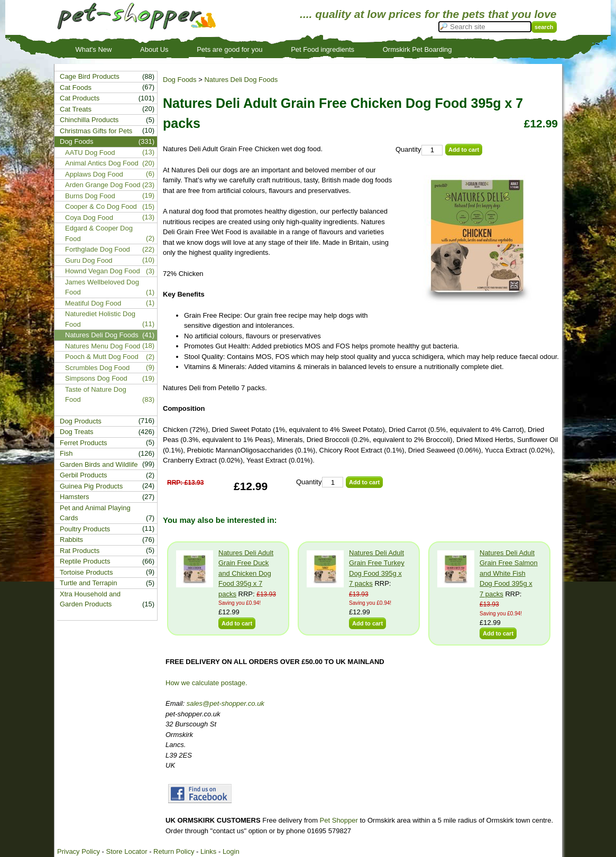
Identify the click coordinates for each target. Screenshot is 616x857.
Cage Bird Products (90, 76)
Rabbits (71, 540)
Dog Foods (180, 80)
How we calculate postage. (206, 683)
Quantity (408, 149)
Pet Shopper (339, 820)
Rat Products (80, 551)
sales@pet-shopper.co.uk (226, 703)
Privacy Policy (79, 851)
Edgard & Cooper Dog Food (99, 233)
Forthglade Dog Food (98, 249)
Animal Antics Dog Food (102, 163)
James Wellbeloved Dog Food (102, 287)
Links (208, 851)
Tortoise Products (86, 572)
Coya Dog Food (89, 218)
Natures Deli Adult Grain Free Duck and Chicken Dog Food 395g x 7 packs (246, 573)
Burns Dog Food (90, 196)
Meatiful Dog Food (93, 303)
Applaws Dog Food (94, 174)
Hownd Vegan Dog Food (103, 271)
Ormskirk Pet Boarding (417, 49)
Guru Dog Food (89, 260)
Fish (66, 453)
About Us (154, 49)
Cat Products (80, 98)
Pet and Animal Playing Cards (95, 513)
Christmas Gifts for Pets (96, 131)
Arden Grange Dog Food (103, 185)
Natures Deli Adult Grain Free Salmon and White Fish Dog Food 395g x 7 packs (509, 573)
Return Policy (174, 851)
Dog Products (81, 421)
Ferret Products (84, 443)
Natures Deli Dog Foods (241, 80)
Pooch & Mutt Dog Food (102, 357)
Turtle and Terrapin (88, 583)
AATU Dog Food (90, 153)
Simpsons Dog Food (96, 378)
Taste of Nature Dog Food (96, 395)
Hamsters (75, 497)
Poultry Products (85, 529)
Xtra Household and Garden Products (90, 599)
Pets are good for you (229, 49)
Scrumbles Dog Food (97, 368)
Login (231, 851)
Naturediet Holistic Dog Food (100, 319)
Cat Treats (76, 109)
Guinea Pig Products (91, 486)
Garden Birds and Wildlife (99, 464)
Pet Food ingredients (323, 49)
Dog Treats (77, 432)
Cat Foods (76, 87)
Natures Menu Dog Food (103, 346)
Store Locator (126, 851)
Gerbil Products (84, 475)
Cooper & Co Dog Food (101, 206)
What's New (94, 49)
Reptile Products (85, 561)
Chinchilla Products (89, 120)
